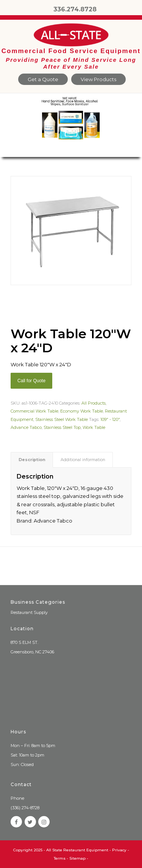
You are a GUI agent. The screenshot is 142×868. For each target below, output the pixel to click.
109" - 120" (110, 419)
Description (32, 460)
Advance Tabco (26, 427)
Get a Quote (43, 79)
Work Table (94, 427)
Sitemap (77, 858)
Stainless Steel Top (62, 427)
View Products (98, 79)
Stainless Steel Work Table (62, 419)
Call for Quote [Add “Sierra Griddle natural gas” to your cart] (31, 381)
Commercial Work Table (34, 411)
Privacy (119, 850)
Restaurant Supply (29, 612)
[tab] (32, 460)
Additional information (83, 460)
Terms (60, 858)
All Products (94, 403)
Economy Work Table (82, 411)
